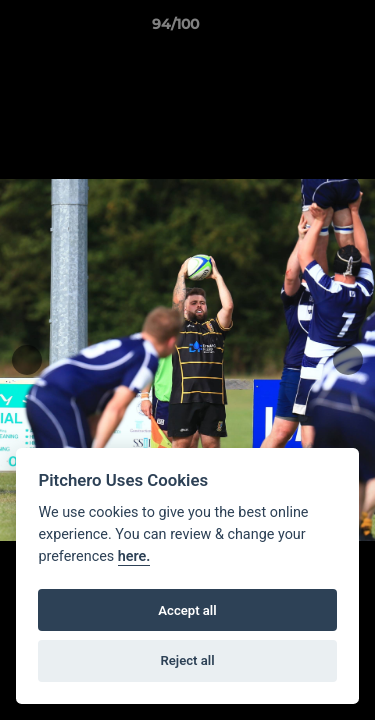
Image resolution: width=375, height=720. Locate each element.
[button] (303, 29)
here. (134, 556)
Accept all (187, 610)
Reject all (187, 660)
